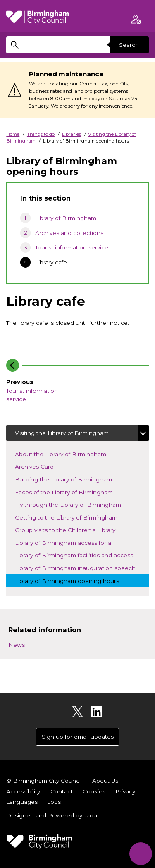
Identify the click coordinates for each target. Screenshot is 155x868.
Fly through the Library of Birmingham (75, 504)
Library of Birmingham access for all (71, 542)
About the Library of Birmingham (68, 453)
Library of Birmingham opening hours (74, 580)
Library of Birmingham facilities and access (81, 555)
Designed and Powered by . (52, 815)
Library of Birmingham (66, 218)
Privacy (125, 791)
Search (129, 45)
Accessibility (23, 791)
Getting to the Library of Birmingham (73, 517)
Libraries (72, 134)
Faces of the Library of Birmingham (71, 492)
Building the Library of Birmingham (70, 479)
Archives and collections (69, 233)
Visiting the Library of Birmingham (62, 433)
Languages (22, 802)
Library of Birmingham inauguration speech (82, 567)
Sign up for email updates (78, 737)
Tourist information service (72, 247)
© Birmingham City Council (44, 781)
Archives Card (41, 466)
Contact (62, 791)
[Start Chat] (141, 854)
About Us (105, 781)
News (17, 645)
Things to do (41, 134)
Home (13, 134)
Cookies (94, 791)
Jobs (54, 802)
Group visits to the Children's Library (72, 529)
